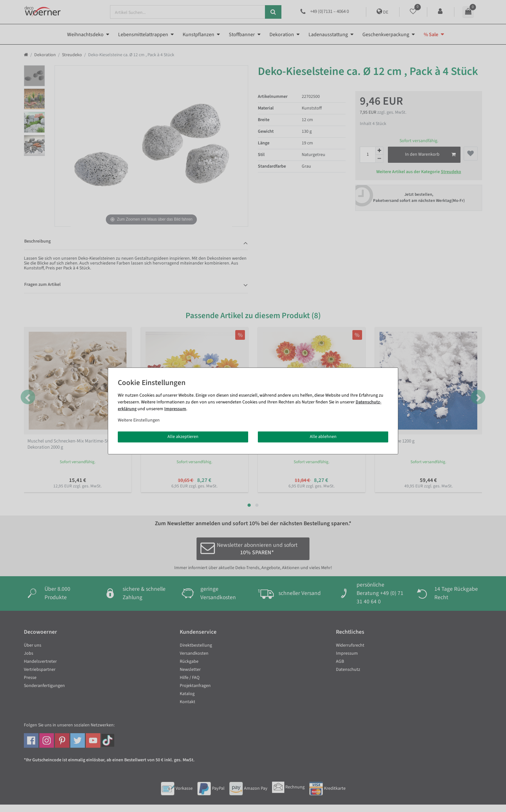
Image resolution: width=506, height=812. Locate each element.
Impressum (175, 409)
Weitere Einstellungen (139, 420)
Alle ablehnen (323, 437)
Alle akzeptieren (183, 437)
